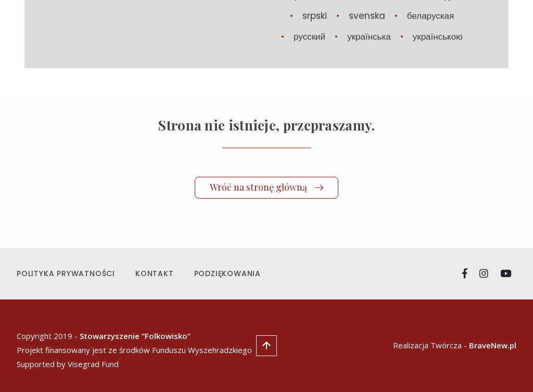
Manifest (357, 30)
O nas (399, 30)
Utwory (312, 30)
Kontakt (155, 273)
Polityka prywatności (66, 273)
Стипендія (442, 30)
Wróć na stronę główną (266, 187)
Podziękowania (227, 273)
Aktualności (261, 30)
